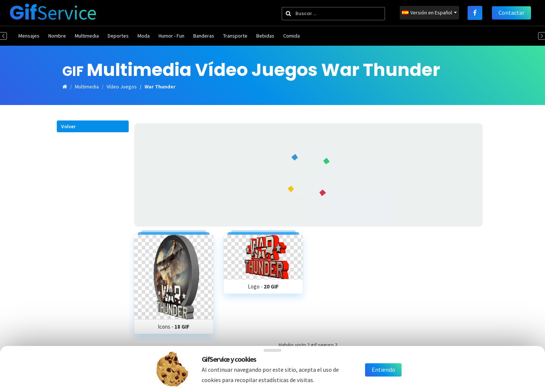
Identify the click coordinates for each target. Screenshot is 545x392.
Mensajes (29, 36)
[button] (93, 126)
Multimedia (87, 36)
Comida (291, 36)
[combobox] (331, 14)
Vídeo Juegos (122, 87)
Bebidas (265, 36)
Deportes (118, 36)
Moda (144, 36)
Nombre (57, 36)
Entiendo (383, 370)
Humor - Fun (171, 36)
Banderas (204, 36)
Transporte (235, 36)
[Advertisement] (308, 175)
